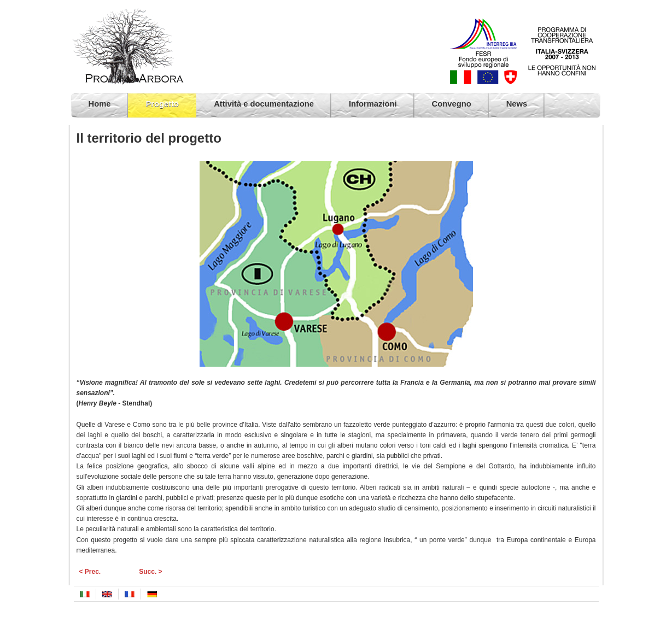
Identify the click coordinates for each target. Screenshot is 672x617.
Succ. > (150, 572)
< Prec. (90, 572)
